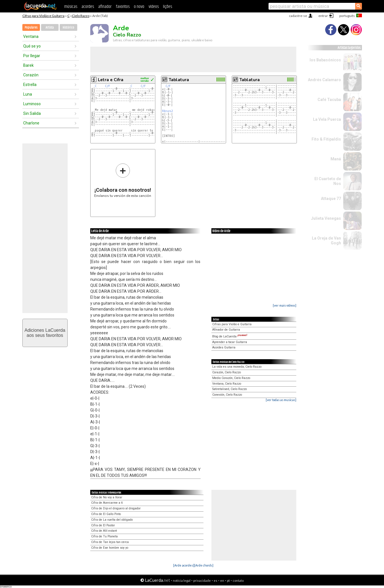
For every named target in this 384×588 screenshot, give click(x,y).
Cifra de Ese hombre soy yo (110, 548)
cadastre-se (298, 16)
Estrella (30, 85)
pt (228, 581)
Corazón (31, 75)
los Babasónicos (325, 60)
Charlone (31, 123)
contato (238, 581)
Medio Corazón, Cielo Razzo (231, 378)
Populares (31, 28)
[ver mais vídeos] (285, 305)
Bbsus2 (168, 111)
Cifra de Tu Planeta (104, 536)
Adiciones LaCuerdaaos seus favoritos (45, 333)
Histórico (68, 28)
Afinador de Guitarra (226, 330)
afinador (105, 7)
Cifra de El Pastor (103, 525)
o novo (139, 7)
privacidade (202, 581)
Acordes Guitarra (224, 347)
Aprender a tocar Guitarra (230, 342)
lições (168, 7)
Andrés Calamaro (324, 80)
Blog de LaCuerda (230, 336)
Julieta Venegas (326, 218)
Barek (28, 65)
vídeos (154, 7)
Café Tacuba (329, 100)
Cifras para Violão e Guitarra (43, 16)
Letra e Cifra (111, 80)
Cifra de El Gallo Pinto (106, 514)
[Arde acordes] (184, 565)
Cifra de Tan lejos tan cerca (110, 542)
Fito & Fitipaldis (326, 139)
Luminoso (32, 104)
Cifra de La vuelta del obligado (112, 520)
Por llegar (32, 56)
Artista (50, 28)
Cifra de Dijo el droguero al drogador (116, 508)
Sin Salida (32, 113)
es (215, 581)
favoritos (123, 7)
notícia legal (182, 581)
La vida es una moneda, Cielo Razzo (237, 367)
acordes (88, 7)
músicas (71, 7)
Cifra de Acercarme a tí (107, 503)
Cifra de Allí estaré (104, 531)
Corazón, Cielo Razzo (227, 372)
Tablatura (179, 80)
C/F (108, 86)
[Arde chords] (204, 565)
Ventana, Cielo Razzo (227, 384)
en (222, 581)
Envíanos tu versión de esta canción (123, 180)
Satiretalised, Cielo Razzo (229, 389)
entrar (323, 16)
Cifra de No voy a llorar (107, 497)
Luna (28, 94)
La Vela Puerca (327, 119)
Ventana (31, 36)
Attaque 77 (331, 199)
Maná (336, 159)
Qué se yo (32, 46)
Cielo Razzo (81, 16)
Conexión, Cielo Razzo (227, 395)
